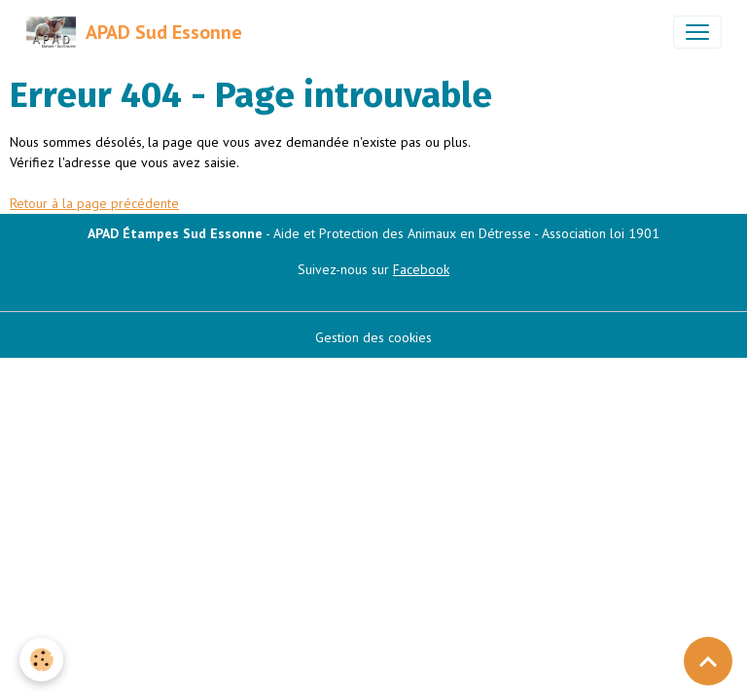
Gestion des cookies (373, 337)
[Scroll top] (708, 661)
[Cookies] (41, 660)
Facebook (421, 269)
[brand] (134, 32)
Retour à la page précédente (94, 203)
